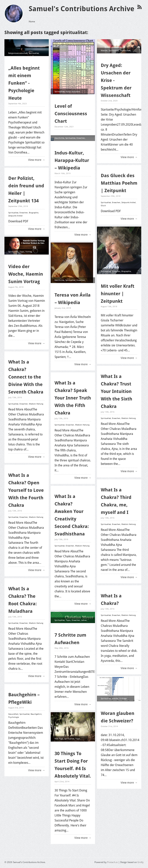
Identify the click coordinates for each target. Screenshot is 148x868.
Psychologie (21, 59)
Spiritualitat (34, 53)
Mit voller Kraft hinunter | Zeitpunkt (118, 294)
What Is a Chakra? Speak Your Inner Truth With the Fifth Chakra (73, 398)
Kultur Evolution (73, 91)
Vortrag (29, 252)
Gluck (103, 206)
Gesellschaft (125, 50)
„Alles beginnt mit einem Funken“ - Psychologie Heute (24, 83)
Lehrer (84, 620)
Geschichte (59, 138)
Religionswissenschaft (18, 53)
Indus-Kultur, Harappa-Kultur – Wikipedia (72, 160)
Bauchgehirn (36, 714)
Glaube (11, 59)
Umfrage (123, 698)
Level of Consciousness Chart (71, 114)
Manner (104, 50)
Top (56, 626)
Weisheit (21, 257)
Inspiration (25, 263)
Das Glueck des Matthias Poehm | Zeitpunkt (119, 183)
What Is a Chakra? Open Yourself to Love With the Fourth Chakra (26, 490)
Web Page (59, 739)
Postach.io (112, 862)
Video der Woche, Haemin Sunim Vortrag (26, 274)
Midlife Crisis (116, 56)
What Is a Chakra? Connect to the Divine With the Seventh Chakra (26, 377)
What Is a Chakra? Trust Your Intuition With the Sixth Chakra (116, 391)
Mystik (57, 286)
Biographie (34, 213)
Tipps (22, 252)
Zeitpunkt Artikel (129, 202)
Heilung (12, 65)
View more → (37, 160)
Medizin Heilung (36, 404)
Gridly (140, 862)
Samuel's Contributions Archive (82, 9)
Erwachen (32, 59)
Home (32, 21)
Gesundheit (13, 714)
